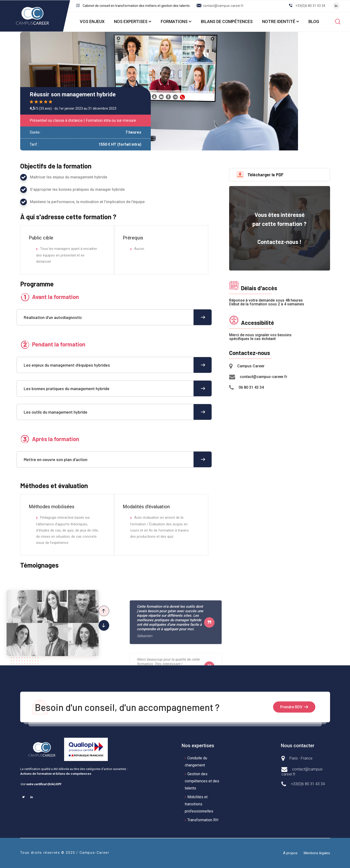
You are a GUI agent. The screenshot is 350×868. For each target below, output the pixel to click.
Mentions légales (317, 853)
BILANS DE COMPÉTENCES (227, 22)
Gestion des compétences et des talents (202, 781)
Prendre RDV (291, 707)
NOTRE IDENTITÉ (279, 22)
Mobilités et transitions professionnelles (199, 804)
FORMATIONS (174, 22)
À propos (290, 853)
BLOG (314, 22)
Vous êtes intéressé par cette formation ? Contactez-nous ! (279, 228)
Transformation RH (203, 820)
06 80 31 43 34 (251, 387)
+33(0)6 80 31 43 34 (310, 6)
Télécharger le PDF (260, 175)
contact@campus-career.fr (223, 6)
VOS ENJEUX (92, 22)
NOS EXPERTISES (131, 22)
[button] (104, 625)
